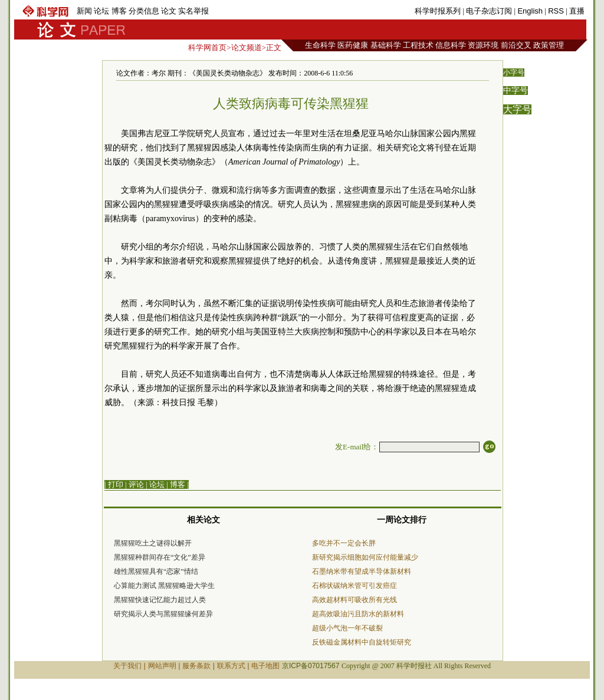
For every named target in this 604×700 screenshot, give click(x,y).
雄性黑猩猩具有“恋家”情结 (156, 571)
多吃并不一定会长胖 (344, 543)
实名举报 (193, 11)
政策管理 (549, 45)
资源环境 (483, 45)
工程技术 (418, 45)
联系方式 (231, 666)
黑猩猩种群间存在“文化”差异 (160, 557)
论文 (169, 11)
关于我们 (127, 666)
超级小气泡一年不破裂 (347, 628)
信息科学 (451, 45)
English (530, 11)
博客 (119, 11)
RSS (556, 11)
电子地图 (265, 666)
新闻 (84, 11)
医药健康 (353, 45)
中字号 (516, 91)
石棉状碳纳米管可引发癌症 (354, 586)
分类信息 (144, 11)
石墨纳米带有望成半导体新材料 (362, 571)
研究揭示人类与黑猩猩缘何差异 (163, 614)
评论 (136, 484)
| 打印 (114, 484)
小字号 (514, 73)
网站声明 (162, 666)
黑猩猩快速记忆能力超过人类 (160, 600)
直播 (577, 11)
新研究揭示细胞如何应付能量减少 (365, 557)
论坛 (101, 11)
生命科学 (320, 45)
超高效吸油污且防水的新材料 (358, 614)
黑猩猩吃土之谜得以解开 (153, 543)
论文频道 (247, 47)
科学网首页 (207, 47)
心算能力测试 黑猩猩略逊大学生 (164, 586)
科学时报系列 (438, 11)
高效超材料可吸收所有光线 (354, 600)
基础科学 (386, 45)
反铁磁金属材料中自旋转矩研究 (362, 642)
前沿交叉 (516, 45)
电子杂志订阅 (489, 11)
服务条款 (196, 666)
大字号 (517, 109)
